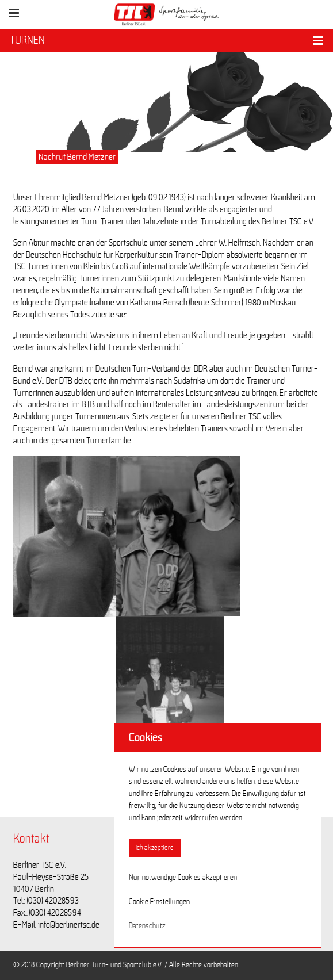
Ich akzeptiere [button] (155, 848)
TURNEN (27, 40)
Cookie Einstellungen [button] (159, 902)
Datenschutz (147, 926)
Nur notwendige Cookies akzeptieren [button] (183, 878)
